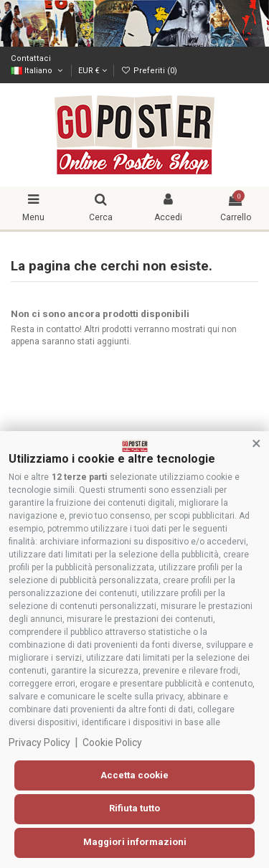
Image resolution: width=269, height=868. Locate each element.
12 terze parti (79, 477)
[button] (256, 444)
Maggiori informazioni (135, 842)
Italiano (38, 71)
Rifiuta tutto (134, 808)
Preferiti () (148, 71)
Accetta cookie (134, 775)
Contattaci (31, 58)
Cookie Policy (112, 742)
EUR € (93, 71)
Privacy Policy (39, 742)
